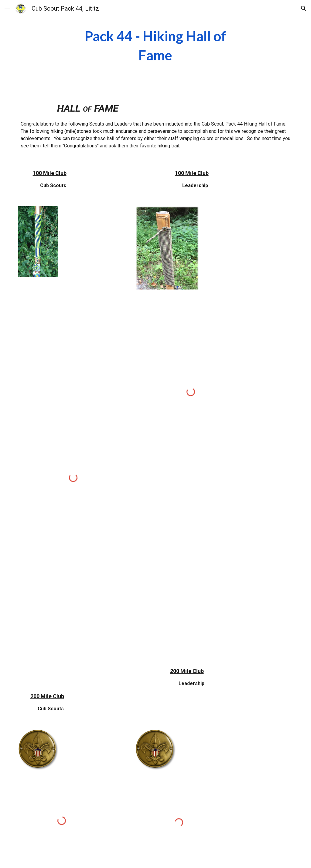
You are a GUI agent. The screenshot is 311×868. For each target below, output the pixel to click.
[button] (7, 8)
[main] (155, 46)
